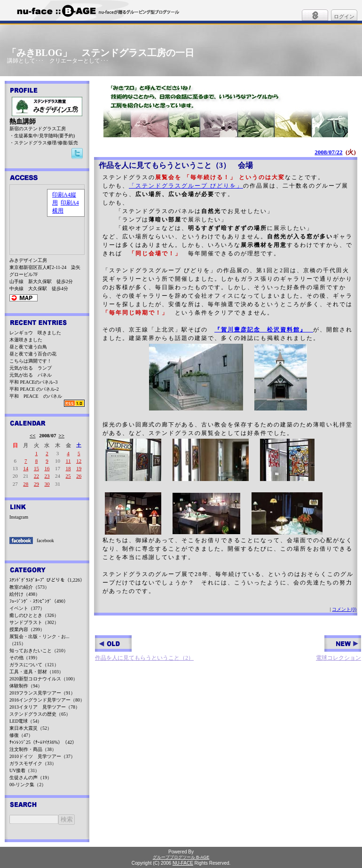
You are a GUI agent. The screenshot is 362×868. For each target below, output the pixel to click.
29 (36, 484)
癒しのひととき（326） (34, 615)
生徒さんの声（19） (31, 777)
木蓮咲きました (26, 340)
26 (79, 476)
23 (47, 476)
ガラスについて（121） (34, 665)
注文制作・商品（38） (33, 749)
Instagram (19, 517)
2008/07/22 (328, 152)
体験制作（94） (26, 686)
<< (33, 435)
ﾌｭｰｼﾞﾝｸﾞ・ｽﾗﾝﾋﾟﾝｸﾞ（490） (39, 601)
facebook (45, 541)
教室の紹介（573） (29, 587)
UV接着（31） (24, 770)
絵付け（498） (25, 594)
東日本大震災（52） (31, 728)
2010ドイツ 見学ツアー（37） (42, 756)
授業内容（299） (27, 629)
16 (47, 468)
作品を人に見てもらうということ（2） (144, 648)
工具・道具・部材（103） (36, 672)
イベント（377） (27, 608)
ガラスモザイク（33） (33, 763)
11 (68, 461)
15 (36, 468)
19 (79, 468)
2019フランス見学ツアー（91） (42, 693)
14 (26, 468)
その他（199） (25, 658)
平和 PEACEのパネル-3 (34, 382)
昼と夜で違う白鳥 (28, 347)
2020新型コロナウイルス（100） (43, 679)
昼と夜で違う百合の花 (33, 354)
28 (26, 484)
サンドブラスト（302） (34, 622)
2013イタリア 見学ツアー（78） (45, 707)
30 (47, 484)
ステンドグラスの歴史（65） (40, 714)
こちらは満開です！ (31, 361)
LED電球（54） (26, 721)
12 (79, 461)
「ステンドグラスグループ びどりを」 (186, 186)
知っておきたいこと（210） (39, 651)
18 (68, 468)
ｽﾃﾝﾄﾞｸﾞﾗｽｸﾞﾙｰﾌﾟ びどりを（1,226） (47, 580)
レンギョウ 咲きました (35, 333)
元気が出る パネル (31, 375)
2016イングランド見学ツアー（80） (47, 700)
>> (61, 435)
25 (68, 476)
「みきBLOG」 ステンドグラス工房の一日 (101, 53)
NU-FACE (183, 863)
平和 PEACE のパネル (36, 396)
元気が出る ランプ (31, 368)
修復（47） (21, 735)
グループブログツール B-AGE (181, 857)
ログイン (344, 16)
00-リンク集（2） (28, 785)
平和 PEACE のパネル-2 (34, 389)
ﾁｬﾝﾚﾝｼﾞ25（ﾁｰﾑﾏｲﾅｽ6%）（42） (43, 742)
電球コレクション (338, 648)
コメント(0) (344, 609)
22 (36, 476)
